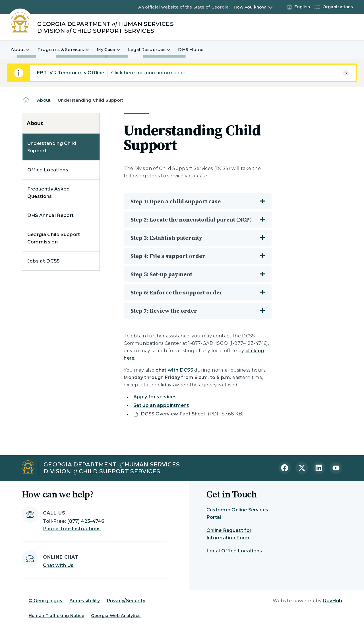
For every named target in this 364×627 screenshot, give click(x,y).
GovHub (332, 601)
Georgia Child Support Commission (54, 238)
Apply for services (155, 397)
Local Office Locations (234, 551)
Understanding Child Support (52, 147)
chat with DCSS (174, 370)
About (44, 100)
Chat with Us (58, 565)
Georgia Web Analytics (116, 616)
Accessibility (85, 601)
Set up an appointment (161, 405)
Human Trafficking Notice (57, 616)
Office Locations (48, 170)
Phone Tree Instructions (72, 529)
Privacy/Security (126, 601)
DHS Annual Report (50, 215)
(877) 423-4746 (86, 521)
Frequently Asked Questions (48, 193)
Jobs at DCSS (44, 261)
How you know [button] (250, 7)
